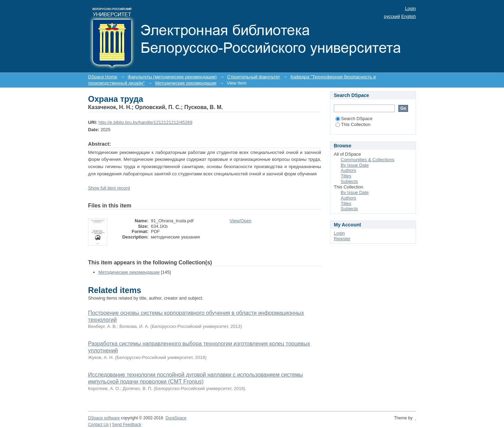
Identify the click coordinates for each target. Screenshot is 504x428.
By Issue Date (355, 165)
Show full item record (109, 188)
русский (392, 16)
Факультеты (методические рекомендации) (172, 77)
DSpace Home (103, 77)
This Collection (353, 124)
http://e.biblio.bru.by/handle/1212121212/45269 (145, 122)
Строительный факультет (254, 77)
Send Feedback (127, 425)
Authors (348, 170)
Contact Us (98, 425)
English (409, 16)
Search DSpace (354, 119)
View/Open (240, 221)
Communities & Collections (367, 160)
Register (342, 239)
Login (410, 8)
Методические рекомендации (186, 83)
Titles (346, 176)
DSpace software (104, 418)
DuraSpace (176, 418)
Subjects (349, 181)
